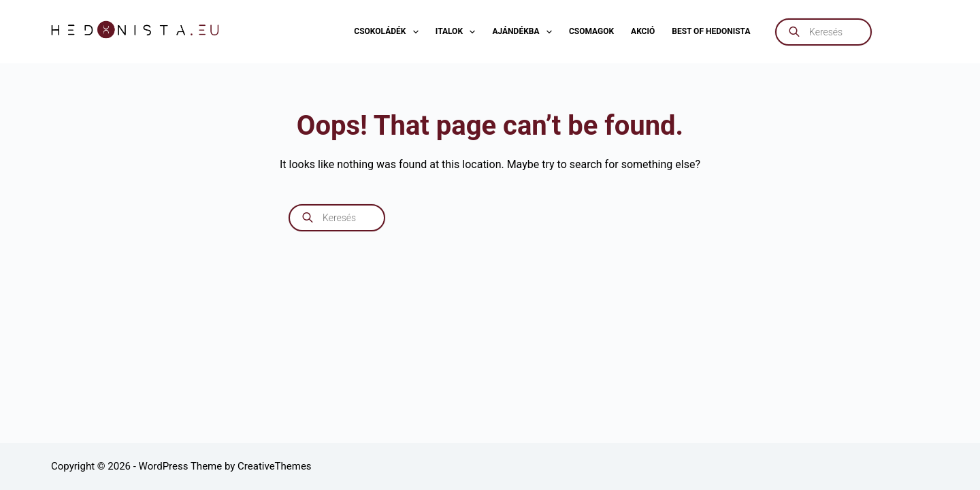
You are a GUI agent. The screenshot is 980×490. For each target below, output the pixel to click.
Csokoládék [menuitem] (389, 32)
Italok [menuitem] (458, 32)
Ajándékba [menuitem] (524, 32)
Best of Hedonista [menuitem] (711, 31)
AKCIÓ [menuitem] (643, 31)
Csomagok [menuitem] (591, 31)
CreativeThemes (275, 466)
